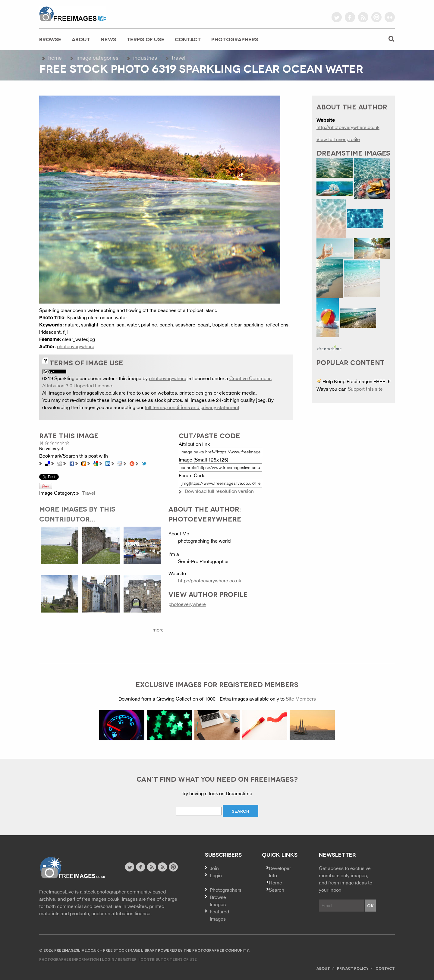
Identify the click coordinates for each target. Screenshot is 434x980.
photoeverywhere (76, 346)
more (158, 630)
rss (363, 17)
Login (216, 875)
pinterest (376, 17)
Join (214, 868)
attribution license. (132, 913)
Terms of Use (146, 39)
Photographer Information (69, 959)
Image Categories (97, 58)
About (81, 39)
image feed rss (162, 867)
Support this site (365, 389)
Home (55, 58)
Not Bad (52, 443)
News (108, 39)
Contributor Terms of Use (169, 959)
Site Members (301, 699)
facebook (350, 17)
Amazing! (67, 443)
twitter (337, 17)
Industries (145, 58)
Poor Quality (47, 443)
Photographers (235, 39)
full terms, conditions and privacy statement (192, 407)
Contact (188, 39)
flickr (390, 17)
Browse (50, 39)
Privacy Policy (353, 968)
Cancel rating (42, 443)
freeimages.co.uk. (101, 899)
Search (277, 890)
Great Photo (62, 443)
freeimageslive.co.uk (73, 14)
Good (57, 443)
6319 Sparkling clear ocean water (78, 378)
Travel (179, 58)
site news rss (151, 867)
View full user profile (338, 139)
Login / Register (119, 959)
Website (72, 868)
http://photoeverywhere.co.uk (210, 581)
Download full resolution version (219, 491)
